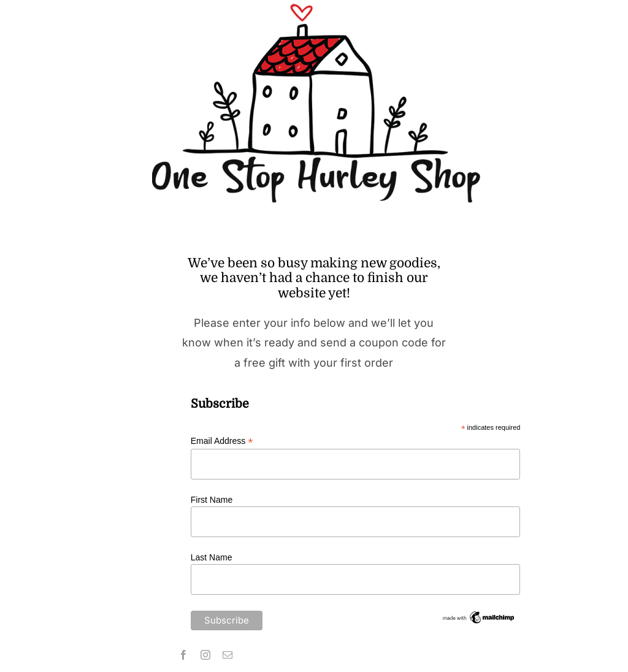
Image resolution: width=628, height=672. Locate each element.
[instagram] (205, 655)
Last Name (212, 557)
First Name (212, 500)
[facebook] (183, 655)
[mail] (228, 655)
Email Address (222, 441)
